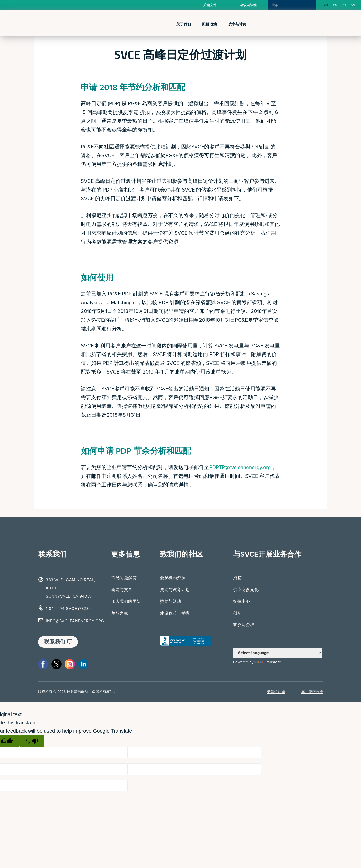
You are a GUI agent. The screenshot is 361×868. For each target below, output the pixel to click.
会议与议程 (248, 5)
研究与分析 (244, 625)
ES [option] (344, 5)
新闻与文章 (122, 590)
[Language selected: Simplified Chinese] (340, 5)
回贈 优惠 (210, 24)
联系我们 (58, 642)
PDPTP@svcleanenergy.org (240, 468)
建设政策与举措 (175, 613)
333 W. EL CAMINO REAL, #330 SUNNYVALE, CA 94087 (71, 588)
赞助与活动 (171, 602)
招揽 (237, 578)
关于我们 (184, 24)
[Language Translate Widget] (278, 653)
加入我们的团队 (126, 602)
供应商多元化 (246, 590)
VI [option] (353, 5)
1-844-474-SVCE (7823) (68, 609)
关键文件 (210, 5)
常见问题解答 (124, 578)
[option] (335, 6)
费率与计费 (237, 24)
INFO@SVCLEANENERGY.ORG (75, 621)
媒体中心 (242, 602)
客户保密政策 (312, 692)
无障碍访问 (276, 692)
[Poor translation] (32, 741)
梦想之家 (120, 613)
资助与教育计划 (175, 590)
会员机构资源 (173, 578)
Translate (268, 662)
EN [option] (335, 5)
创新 (237, 613)
